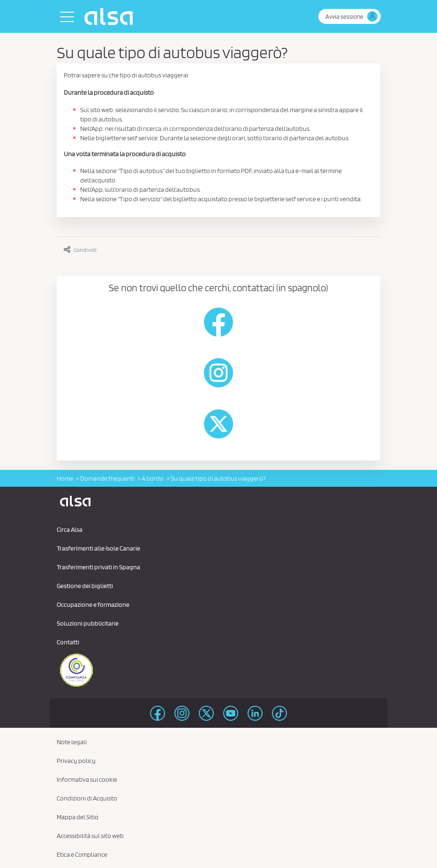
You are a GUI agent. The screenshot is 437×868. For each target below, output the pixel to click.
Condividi (80, 250)
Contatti (68, 642)
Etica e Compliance (82, 854)
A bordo (153, 478)
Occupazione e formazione (93, 604)
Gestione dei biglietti (85, 586)
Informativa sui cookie (87, 779)
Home (65, 478)
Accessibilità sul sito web (90, 836)
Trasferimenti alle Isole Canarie (98, 548)
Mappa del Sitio (78, 817)
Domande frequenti (107, 478)
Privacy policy (76, 761)
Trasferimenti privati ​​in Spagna (98, 567)
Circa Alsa (70, 529)
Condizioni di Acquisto (87, 798)
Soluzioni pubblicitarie (88, 623)
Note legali (72, 742)
